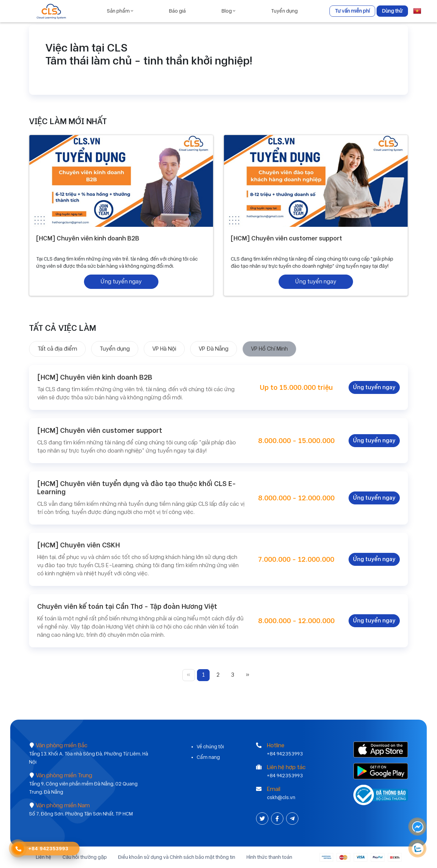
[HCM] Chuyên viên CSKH (79, 545)
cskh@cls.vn (281, 797)
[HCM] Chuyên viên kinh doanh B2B (88, 238)
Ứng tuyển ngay (121, 282)
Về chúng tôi (210, 747)
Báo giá (177, 11)
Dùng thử (392, 11)
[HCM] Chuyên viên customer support (286, 238)
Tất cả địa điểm (57, 349)
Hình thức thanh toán (269, 857)
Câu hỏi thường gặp (85, 857)
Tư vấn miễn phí (352, 11)
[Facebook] (278, 819)
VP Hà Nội (164, 349)
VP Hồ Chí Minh (269, 349)
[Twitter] (263, 819)
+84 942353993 (285, 754)
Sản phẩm (120, 11)
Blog (228, 11)
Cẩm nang (208, 757)
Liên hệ (44, 857)
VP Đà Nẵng (214, 349)
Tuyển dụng (284, 11)
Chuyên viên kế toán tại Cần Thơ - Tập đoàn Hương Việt (127, 606)
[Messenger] (418, 827)
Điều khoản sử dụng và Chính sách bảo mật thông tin (177, 857)
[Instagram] (292, 819)
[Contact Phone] (18, 849)
